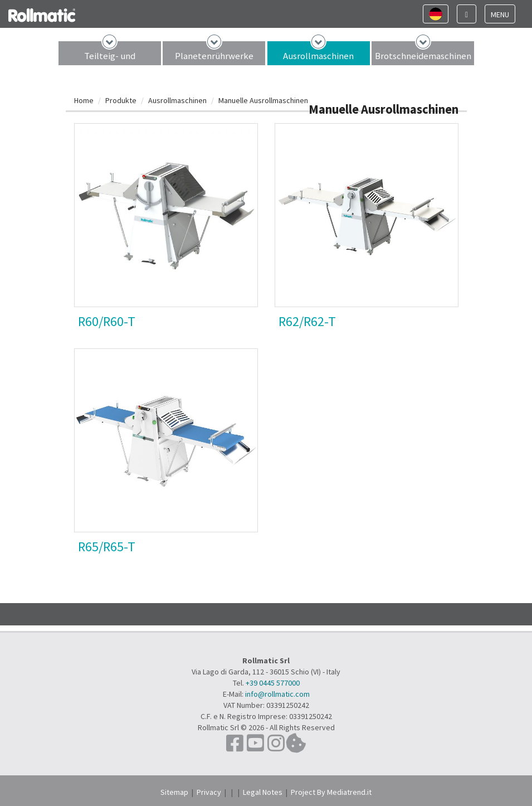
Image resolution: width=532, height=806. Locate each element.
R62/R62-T (307, 321)
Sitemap (174, 792)
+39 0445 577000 (273, 683)
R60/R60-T (107, 321)
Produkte (121, 100)
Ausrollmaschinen (318, 56)
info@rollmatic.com (277, 694)
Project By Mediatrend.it (331, 792)
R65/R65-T (107, 547)
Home (84, 100)
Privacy (209, 792)
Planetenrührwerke (214, 56)
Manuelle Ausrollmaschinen (263, 100)
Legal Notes (263, 792)
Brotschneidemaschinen (423, 56)
